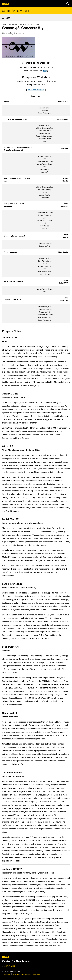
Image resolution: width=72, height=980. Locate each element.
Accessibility (37, 974)
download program (36, 90)
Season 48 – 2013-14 (26, 25)
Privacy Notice (6, 974)
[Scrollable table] (36, 211)
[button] (68, 4)
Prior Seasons (13, 25)
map (45, 71)
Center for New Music (16, 11)
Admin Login (10, 966)
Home (4, 25)
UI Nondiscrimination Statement (22, 974)
